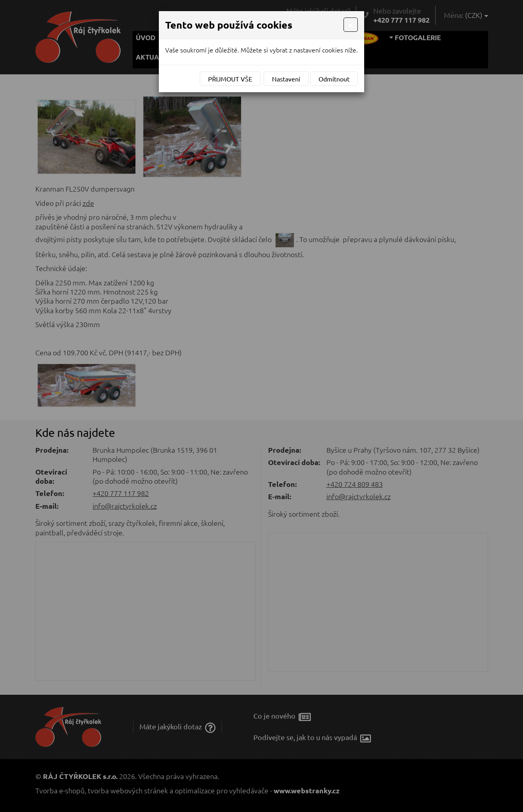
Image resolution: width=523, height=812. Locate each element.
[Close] (351, 25)
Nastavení (286, 79)
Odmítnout (334, 79)
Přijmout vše (230, 79)
